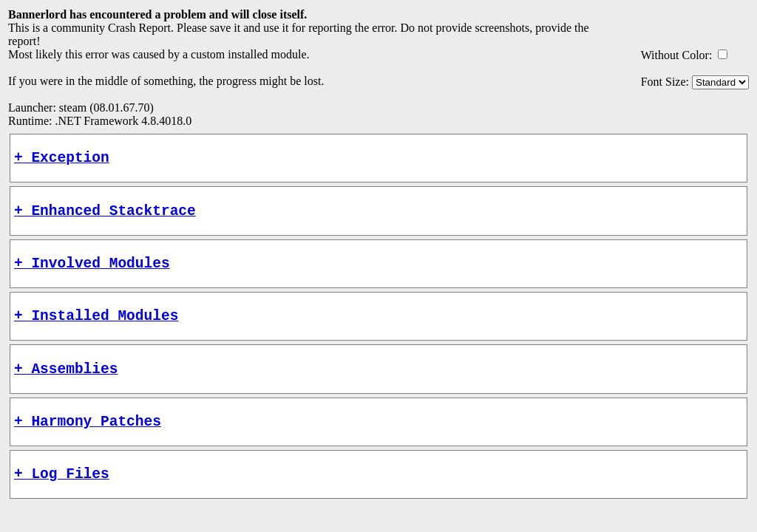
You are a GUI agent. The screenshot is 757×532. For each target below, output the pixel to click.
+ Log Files (62, 498)
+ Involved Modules (92, 273)
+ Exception (62, 160)
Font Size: (665, 82)
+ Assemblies (66, 386)
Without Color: (677, 55)
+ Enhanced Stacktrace (105, 217)
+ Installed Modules (96, 329)
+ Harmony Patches (88, 442)
